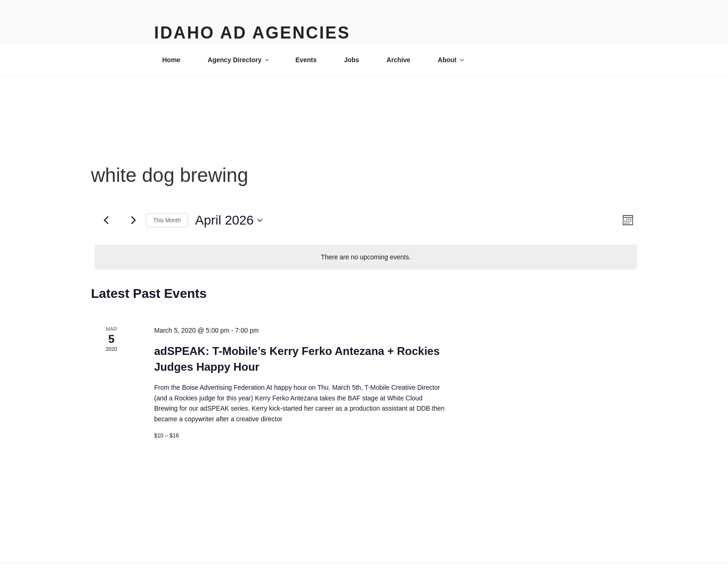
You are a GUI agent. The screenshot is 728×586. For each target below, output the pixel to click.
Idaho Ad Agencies (252, 33)
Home (172, 60)
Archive (399, 60)
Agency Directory (239, 60)
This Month (167, 220)
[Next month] (133, 220)
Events (306, 60)
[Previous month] (106, 220)
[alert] (366, 257)
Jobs (352, 60)
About (452, 60)
